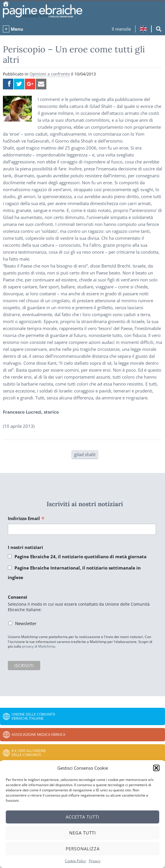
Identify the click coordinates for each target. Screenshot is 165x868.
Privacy (95, 861)
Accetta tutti (82, 817)
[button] (156, 768)
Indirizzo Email (26, 519)
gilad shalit (85, 454)
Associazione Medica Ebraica (38, 735)
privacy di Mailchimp (38, 646)
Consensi (18, 597)
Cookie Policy (75, 861)
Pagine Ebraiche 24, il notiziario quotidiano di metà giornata (80, 556)
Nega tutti (82, 833)
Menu (17, 29)
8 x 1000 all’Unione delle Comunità (29, 753)
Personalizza (83, 849)
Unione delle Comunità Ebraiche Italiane (33, 716)
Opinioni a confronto (50, 74)
